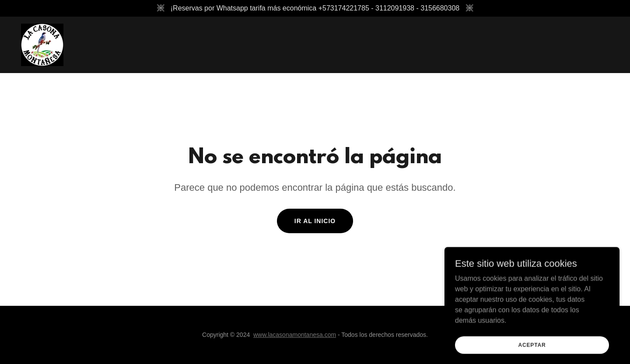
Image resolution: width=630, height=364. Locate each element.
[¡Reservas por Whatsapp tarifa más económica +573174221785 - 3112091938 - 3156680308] (315, 8)
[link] (42, 44)
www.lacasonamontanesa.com (295, 335)
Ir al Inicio (315, 221)
